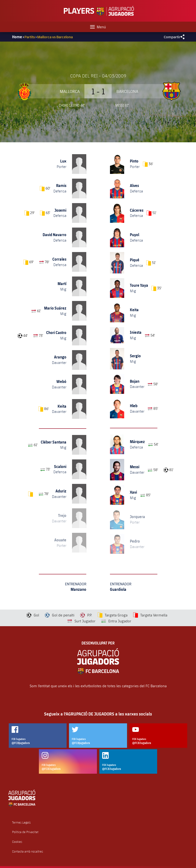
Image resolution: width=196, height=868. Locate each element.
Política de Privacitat (25, 832)
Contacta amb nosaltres (28, 851)
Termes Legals (21, 823)
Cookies (17, 842)
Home (17, 37)
